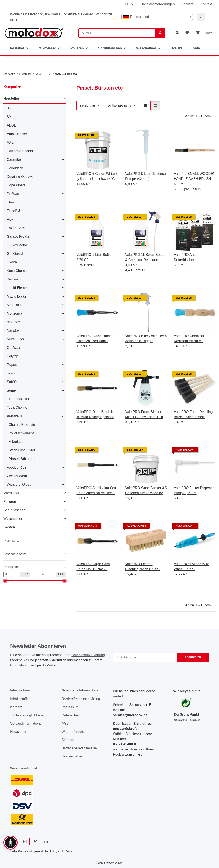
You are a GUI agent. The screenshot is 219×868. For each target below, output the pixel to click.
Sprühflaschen (14, 510)
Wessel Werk (17, 476)
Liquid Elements (19, 288)
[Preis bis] (48, 574)
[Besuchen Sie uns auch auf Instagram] (25, 842)
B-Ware (9, 527)
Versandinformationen (27, 723)
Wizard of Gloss (19, 484)
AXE (10, 142)
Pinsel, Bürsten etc (24, 459)
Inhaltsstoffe (19, 699)
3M (9, 117)
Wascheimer (13, 519)
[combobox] (157, 17)
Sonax (12, 390)
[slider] (5, 581)
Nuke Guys (15, 339)
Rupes (12, 365)
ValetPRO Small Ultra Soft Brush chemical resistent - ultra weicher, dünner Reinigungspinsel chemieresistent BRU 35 (96, 491)
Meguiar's (14, 305)
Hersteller (11, 98)
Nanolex (13, 331)
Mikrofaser (17, 442)
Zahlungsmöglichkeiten (28, 715)
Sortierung (87, 106)
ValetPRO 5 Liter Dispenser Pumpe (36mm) (195, 490)
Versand (70, 851)
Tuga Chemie (17, 407)
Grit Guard (15, 254)
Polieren (10, 502)
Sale (196, 48)
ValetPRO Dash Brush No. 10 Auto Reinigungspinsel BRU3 (96, 415)
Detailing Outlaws (20, 177)
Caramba (14, 160)
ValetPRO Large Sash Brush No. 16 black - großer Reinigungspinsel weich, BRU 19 (95, 567)
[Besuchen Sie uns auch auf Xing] (36, 842)
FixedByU (14, 211)
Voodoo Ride (17, 467)
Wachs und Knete (22, 450)
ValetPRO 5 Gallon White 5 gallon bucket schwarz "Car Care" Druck (97, 177)
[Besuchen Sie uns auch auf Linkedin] (46, 842)
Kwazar (13, 279)
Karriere (188, 4)
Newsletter (18, 732)
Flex (10, 219)
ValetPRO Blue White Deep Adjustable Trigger (146, 338)
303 (10, 108)
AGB (65, 723)
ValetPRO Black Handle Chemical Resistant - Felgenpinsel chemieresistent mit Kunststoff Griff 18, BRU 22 (97, 339)
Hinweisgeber (72, 756)
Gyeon (12, 262)
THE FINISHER (19, 399)
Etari (10, 202)
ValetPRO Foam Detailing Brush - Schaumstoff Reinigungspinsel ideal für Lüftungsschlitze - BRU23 (193, 415)
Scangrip (14, 373)
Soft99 (12, 382)
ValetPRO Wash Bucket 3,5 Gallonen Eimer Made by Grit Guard (146, 491)
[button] (177, 33)
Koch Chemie (17, 271)
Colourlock (15, 168)
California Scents (20, 151)
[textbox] (157, 17)
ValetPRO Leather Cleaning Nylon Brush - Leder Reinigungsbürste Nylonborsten (143, 567)
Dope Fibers (16, 185)
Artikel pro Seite (120, 106)
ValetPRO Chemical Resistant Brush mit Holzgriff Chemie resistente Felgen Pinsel (194, 339)
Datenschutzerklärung (88, 655)
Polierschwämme (22, 433)
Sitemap (68, 740)
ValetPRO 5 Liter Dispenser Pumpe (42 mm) (146, 176)
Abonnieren (193, 657)
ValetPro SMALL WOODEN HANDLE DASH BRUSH (195, 176)
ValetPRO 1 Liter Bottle (94, 255)
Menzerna (14, 313)
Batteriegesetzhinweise (79, 748)
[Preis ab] (12, 574)
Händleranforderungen (158, 4)
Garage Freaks (18, 237)
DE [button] (127, 4)
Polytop (13, 356)
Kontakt (206, 4)
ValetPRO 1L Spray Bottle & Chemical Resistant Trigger (145, 258)
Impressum (70, 707)
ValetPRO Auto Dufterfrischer (185, 257)
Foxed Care (16, 228)
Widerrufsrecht (73, 732)
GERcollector (17, 245)
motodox (13, 322)
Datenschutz (71, 715)
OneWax (13, 348)
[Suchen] (117, 33)
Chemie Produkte (22, 425)
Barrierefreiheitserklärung (81, 699)
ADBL (11, 125)
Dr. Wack (14, 194)
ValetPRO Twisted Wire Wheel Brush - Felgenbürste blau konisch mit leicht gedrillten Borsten (194, 567)
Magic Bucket (17, 296)
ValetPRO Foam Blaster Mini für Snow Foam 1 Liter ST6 (146, 415)
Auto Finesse (17, 134)
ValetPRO (15, 416)
